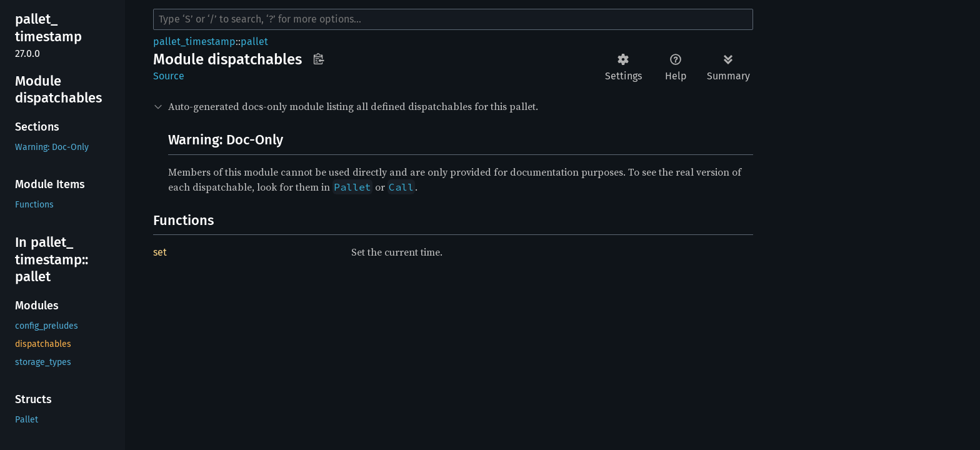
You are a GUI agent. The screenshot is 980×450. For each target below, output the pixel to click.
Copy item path (318, 59)
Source (169, 76)
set (160, 252)
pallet (254, 42)
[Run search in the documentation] (453, 19)
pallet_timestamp (194, 42)
